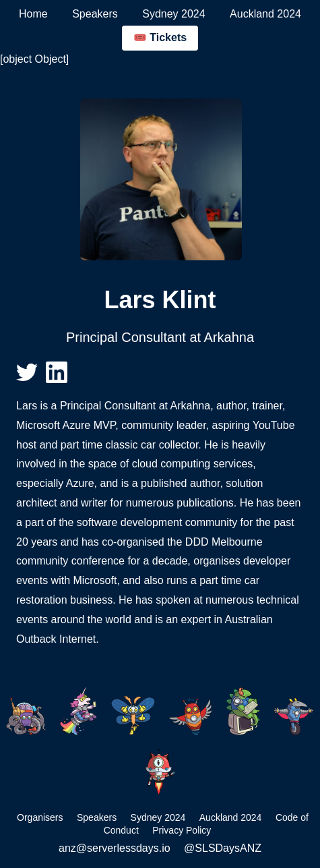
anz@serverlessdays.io (115, 848)
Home (33, 14)
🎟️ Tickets (160, 37)
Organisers (40, 817)
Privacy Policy (182, 830)
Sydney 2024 (173, 14)
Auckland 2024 (265, 14)
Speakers (95, 14)
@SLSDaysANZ (223, 848)
